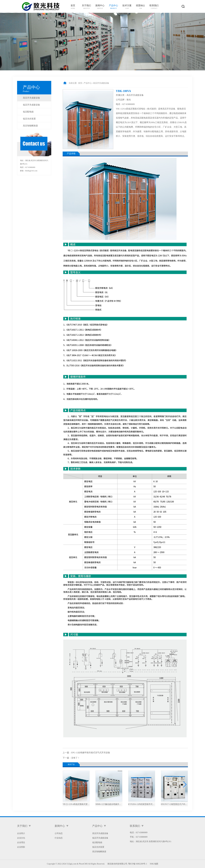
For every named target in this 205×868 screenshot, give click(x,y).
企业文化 (21, 838)
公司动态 (59, 833)
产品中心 (88, 83)
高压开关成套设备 (31, 98)
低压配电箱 (28, 112)
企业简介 (21, 833)
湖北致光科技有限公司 (117, 864)
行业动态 (59, 838)
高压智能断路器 (30, 126)
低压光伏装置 (29, 119)
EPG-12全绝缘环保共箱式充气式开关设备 (91, 753)
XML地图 (154, 864)
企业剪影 (21, 847)
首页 (80, 83)
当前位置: (73, 83)
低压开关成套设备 (31, 105)
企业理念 (21, 842)
